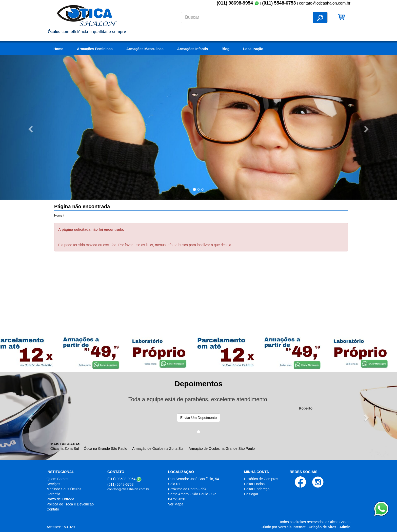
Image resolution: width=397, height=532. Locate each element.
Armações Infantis (193, 49)
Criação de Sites (322, 527)
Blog (225, 49)
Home (58, 49)
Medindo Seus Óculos (64, 489)
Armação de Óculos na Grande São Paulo (222, 449)
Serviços (53, 484)
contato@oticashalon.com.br (128, 489)
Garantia (53, 494)
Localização (253, 49)
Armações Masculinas (145, 49)
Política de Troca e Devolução (70, 504)
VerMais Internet (292, 527)
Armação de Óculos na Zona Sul (158, 449)
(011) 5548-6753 (280, 3)
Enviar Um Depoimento (199, 418)
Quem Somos (57, 479)
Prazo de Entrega (60, 499)
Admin (345, 527)
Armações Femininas (95, 49)
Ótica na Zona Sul (65, 449)
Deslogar (251, 494)
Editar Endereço (257, 489)
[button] (30, 127)
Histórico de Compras (261, 479)
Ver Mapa (176, 504)
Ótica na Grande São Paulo (105, 449)
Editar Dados (254, 484)
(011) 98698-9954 (235, 3)
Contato (53, 509)
